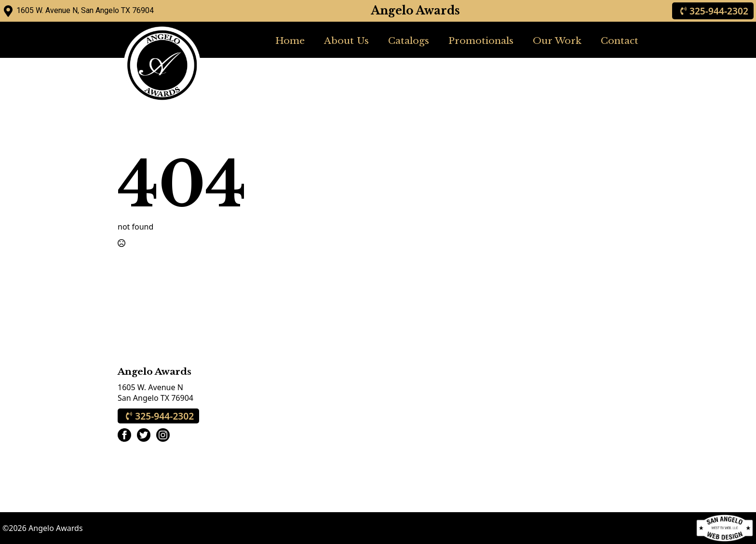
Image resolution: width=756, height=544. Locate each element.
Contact (620, 41)
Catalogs (409, 41)
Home (290, 41)
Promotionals (481, 41)
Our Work (557, 41)
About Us (346, 41)
